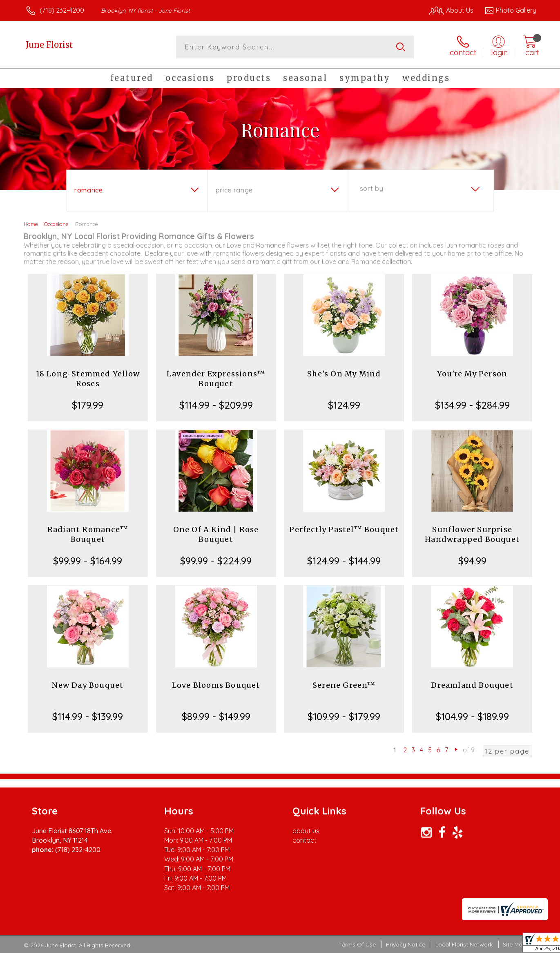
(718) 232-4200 (62, 10)
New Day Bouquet (88, 685)
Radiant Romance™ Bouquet (88, 534)
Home (31, 224)
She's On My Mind (344, 374)
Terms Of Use (357, 944)
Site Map (514, 944)
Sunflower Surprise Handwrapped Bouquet (472, 534)
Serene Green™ (344, 685)
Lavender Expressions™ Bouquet (216, 379)
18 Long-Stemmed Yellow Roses (88, 379)
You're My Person (472, 374)
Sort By (371, 188)
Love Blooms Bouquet (216, 685)
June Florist (49, 45)
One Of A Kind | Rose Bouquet (216, 534)
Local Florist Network (464, 944)
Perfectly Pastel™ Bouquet (344, 529)
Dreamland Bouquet (472, 685)
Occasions (56, 224)
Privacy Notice (406, 944)
